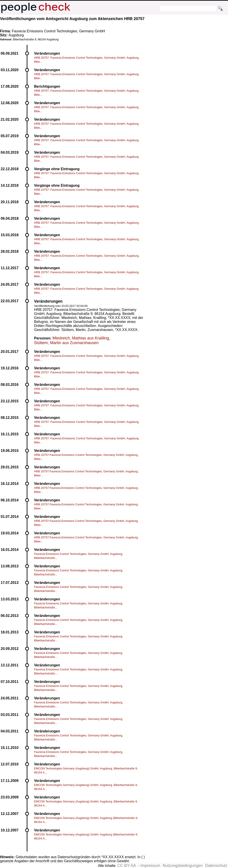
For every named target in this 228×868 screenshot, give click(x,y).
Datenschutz (216, 866)
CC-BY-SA (126, 866)
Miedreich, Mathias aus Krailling (81, 338)
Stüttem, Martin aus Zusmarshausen (66, 343)
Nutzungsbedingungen (183, 866)
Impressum (150, 866)
